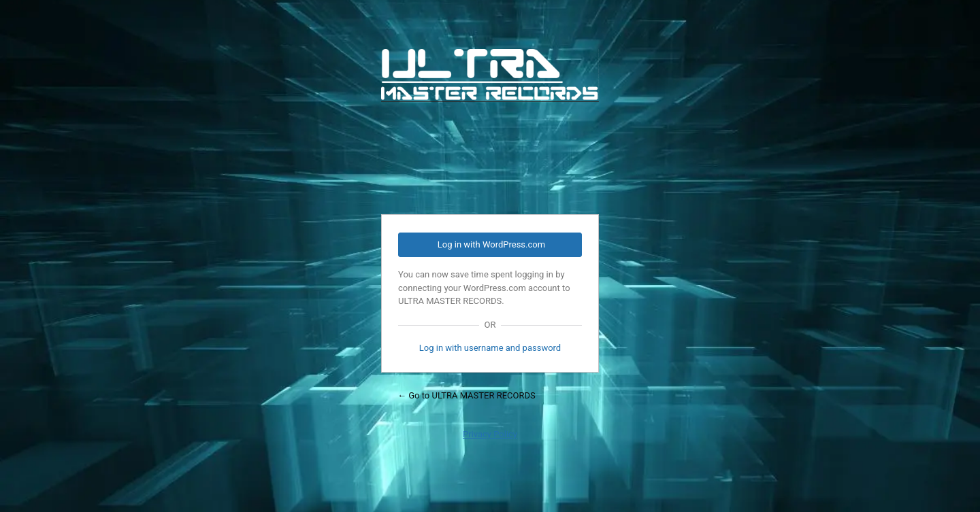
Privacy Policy (490, 434)
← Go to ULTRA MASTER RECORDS (467, 395)
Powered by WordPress (490, 123)
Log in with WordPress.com (491, 244)
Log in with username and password (490, 348)
